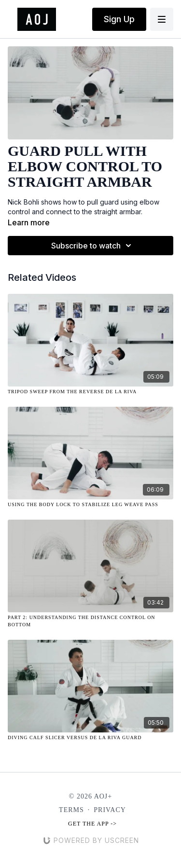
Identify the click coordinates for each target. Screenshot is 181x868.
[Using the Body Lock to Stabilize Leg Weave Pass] (90, 504)
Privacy (110, 810)
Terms (71, 810)
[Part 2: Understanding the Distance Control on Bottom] (90, 621)
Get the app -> (92, 824)
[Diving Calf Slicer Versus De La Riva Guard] (90, 737)
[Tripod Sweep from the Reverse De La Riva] (90, 392)
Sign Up (119, 19)
